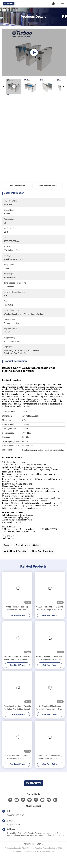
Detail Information (17, 186)
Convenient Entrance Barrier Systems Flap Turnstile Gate (17, 757)
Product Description (48, 186)
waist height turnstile (15, 551)
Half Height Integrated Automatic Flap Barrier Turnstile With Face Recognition (17, 658)
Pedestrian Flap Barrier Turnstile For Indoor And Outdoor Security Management (17, 708)
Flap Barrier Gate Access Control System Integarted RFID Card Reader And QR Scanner (50, 658)
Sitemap (40, 844)
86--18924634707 (15, 815)
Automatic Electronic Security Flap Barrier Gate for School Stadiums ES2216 (50, 757)
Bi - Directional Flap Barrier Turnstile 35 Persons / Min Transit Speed (50, 708)
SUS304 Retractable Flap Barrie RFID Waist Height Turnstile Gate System (50, 608)
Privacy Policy (29, 844)
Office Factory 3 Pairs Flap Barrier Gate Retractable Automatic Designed (17, 608)
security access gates (28, 545)
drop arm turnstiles (43, 551)
